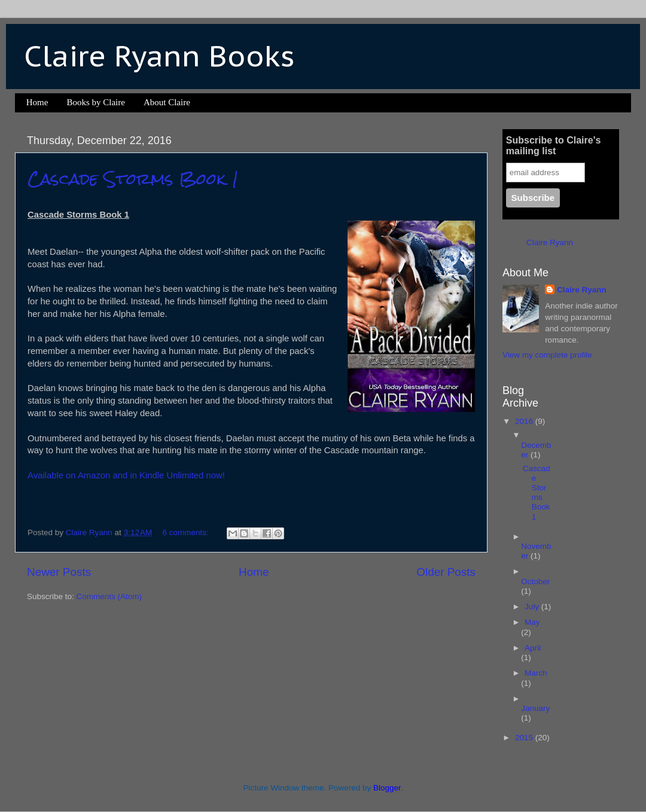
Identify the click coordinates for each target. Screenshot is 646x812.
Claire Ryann (550, 242)
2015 (525, 738)
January (535, 708)
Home (37, 102)
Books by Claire (96, 102)
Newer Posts (59, 572)
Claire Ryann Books (159, 56)
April (533, 648)
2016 (525, 421)
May (532, 622)
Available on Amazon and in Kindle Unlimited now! (126, 475)
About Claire (167, 102)
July (533, 607)
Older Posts (446, 572)
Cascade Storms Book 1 (133, 179)
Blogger (387, 788)
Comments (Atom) (109, 596)
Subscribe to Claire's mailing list (554, 146)
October (535, 581)
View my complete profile (547, 355)
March (536, 673)
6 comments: (187, 532)
